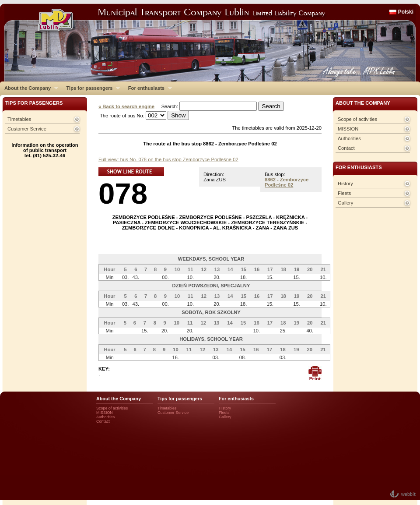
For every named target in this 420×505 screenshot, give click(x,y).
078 (123, 193)
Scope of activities (357, 119)
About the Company (29, 88)
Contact (346, 148)
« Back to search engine (126, 106)
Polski (406, 12)
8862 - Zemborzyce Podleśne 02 (287, 182)
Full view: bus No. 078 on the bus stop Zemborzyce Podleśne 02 (168, 159)
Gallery (345, 203)
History (345, 184)
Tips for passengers (91, 88)
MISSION (348, 129)
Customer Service (27, 129)
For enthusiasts (148, 88)
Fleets (344, 193)
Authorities (349, 138)
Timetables (19, 119)
